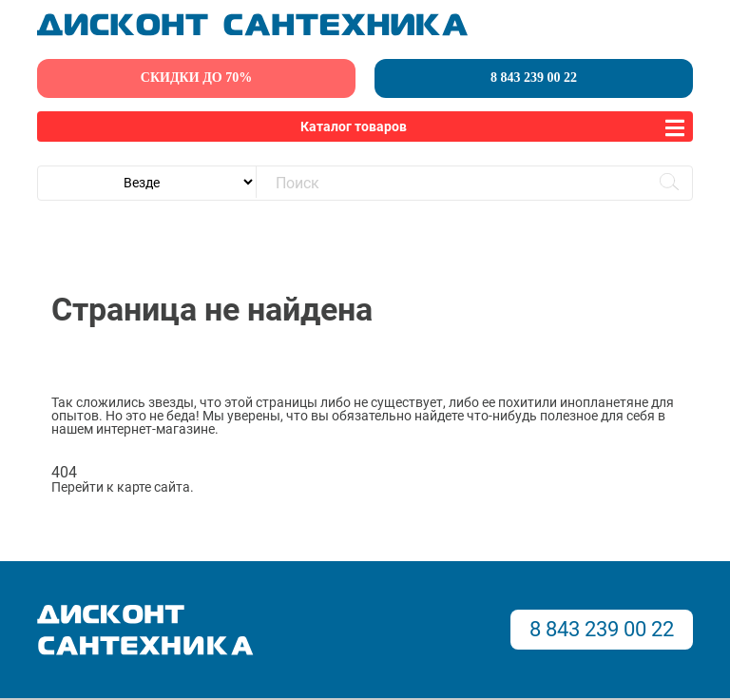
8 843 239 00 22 (534, 78)
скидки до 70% (196, 78)
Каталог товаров (354, 126)
